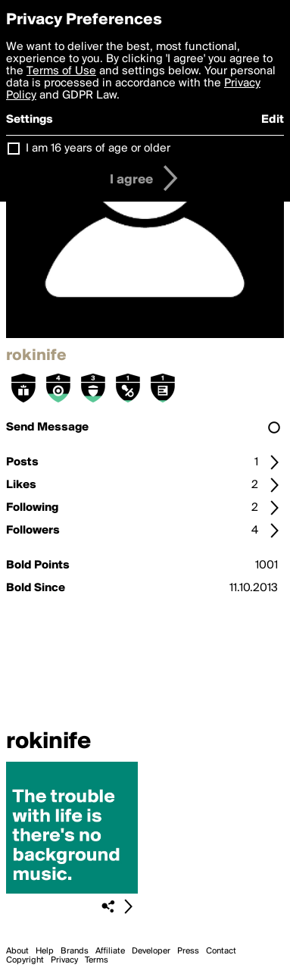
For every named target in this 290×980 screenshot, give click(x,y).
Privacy (64, 960)
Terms (97, 960)
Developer (151, 951)
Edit (273, 120)
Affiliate (110, 951)
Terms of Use (61, 71)
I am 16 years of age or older (98, 149)
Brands (75, 951)
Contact (221, 951)
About (17, 951)
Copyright (25, 960)
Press (188, 951)
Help (45, 951)
